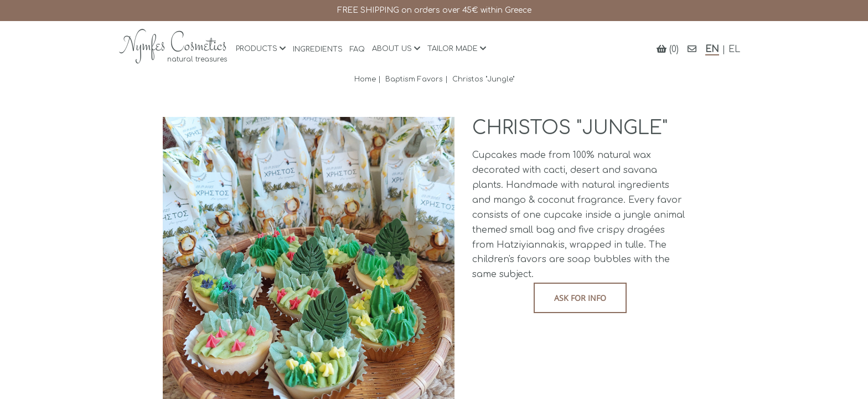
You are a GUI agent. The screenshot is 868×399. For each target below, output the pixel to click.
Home (365, 79)
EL (734, 49)
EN (712, 49)
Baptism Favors (414, 79)
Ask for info (580, 298)
